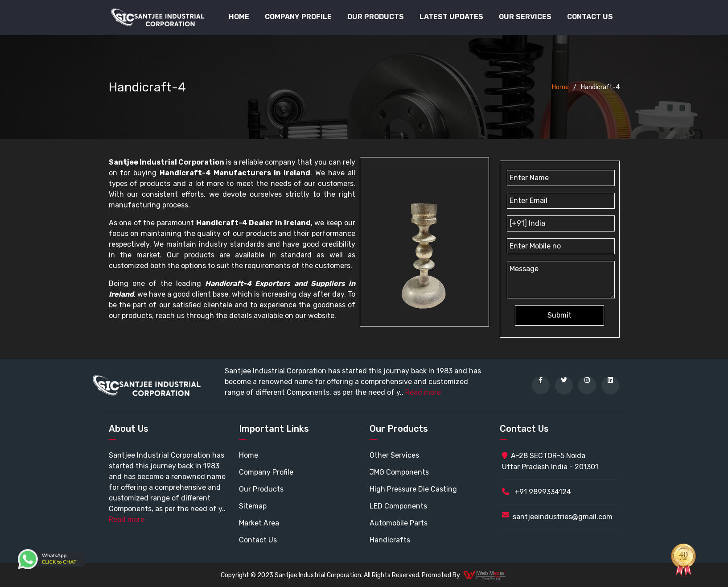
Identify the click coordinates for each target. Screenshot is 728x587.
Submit (559, 315)
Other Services (394, 455)
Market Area (259, 523)
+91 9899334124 (537, 492)
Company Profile (298, 17)
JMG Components (399, 472)
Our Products (261, 489)
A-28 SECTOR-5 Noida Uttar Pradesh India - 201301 (550, 461)
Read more (423, 392)
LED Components (398, 506)
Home (239, 17)
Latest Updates (451, 17)
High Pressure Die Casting (413, 489)
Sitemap (253, 506)
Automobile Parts (399, 523)
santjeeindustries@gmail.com (563, 517)
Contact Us (590, 17)
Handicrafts (390, 540)
